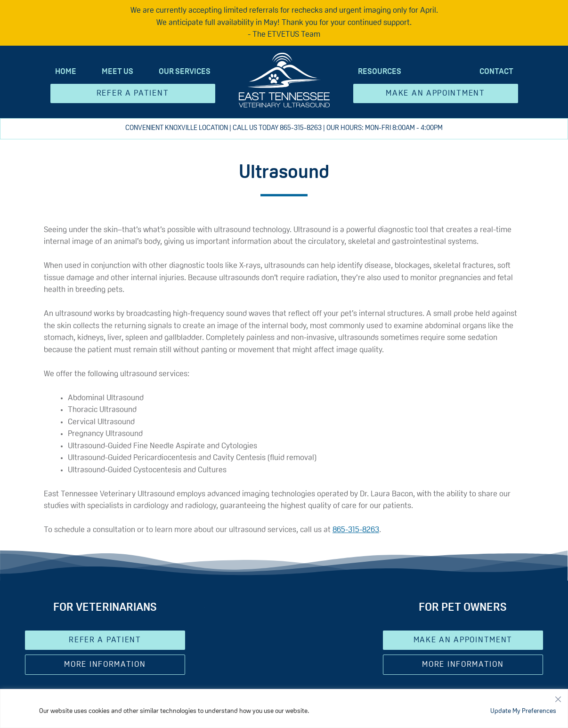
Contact (496, 72)
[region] (284, 708)
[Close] (558, 697)
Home (66, 72)
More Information (105, 665)
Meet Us (118, 72)
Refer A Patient (133, 93)
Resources (380, 72)
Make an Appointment (435, 93)
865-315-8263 (301, 128)
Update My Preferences (523, 711)
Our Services (185, 72)
